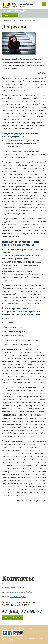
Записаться (10, 15)
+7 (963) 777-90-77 (22, 611)
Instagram (20, 633)
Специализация (19, 20)
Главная (6, 20)
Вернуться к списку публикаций (32, 500)
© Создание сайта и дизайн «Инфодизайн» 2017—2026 (22, 639)
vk (5, 633)
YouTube (15, 633)
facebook (10, 633)
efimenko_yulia (18, 596)
